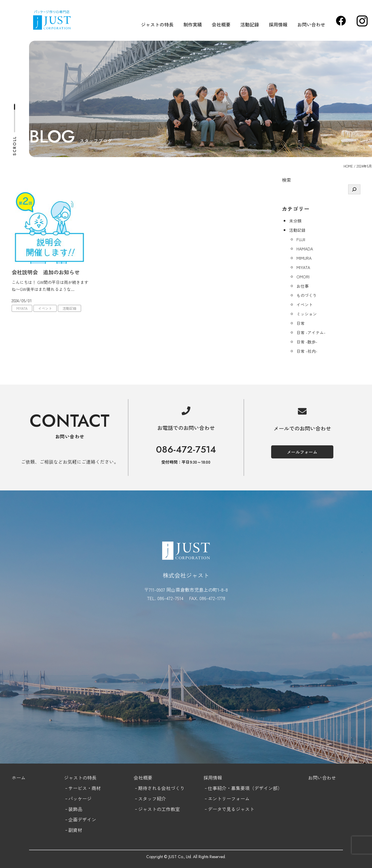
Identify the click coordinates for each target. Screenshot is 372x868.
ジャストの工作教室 (159, 809)
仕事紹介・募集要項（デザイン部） (245, 788)
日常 (301, 323)
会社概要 (221, 24)
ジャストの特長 (157, 24)
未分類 (295, 221)
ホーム (19, 778)
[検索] (354, 189)
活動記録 (250, 24)
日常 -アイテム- (311, 332)
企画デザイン (82, 819)
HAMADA (305, 249)
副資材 (75, 830)
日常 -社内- (307, 351)
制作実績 (193, 24)
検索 (287, 180)
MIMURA (304, 258)
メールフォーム (302, 452)
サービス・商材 (85, 788)
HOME (348, 166)
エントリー (219, 798)
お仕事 (303, 286)
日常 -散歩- (307, 342)
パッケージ (80, 798)
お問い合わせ (311, 24)
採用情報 (278, 24)
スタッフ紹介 (152, 798)
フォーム (240, 798)
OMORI (303, 277)
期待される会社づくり (161, 788)
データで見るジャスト (231, 809)
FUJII (301, 239)
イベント (45, 308)
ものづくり (307, 295)
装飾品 (75, 809)
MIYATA (22, 308)
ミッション (307, 314)
